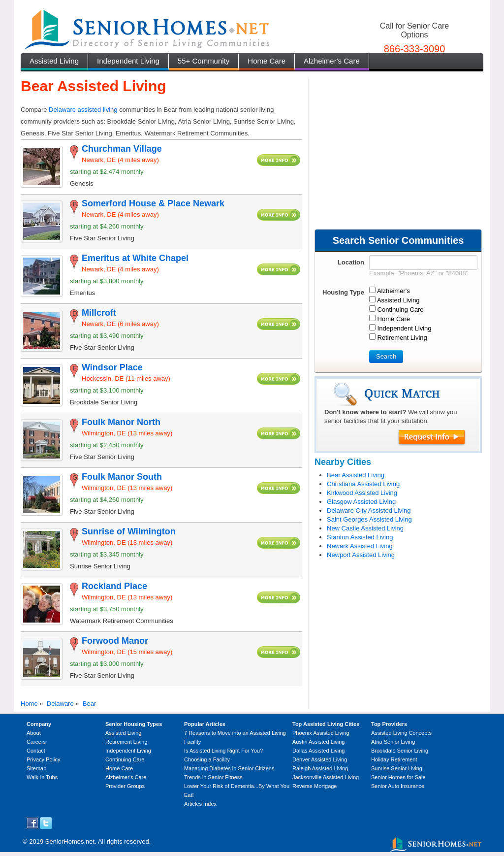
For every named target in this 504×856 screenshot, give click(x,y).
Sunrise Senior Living (397, 768)
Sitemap (36, 768)
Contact (36, 751)
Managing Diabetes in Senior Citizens (229, 768)
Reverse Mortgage (315, 786)
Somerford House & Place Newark (153, 203)
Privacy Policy (43, 759)
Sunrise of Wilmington (129, 531)
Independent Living (128, 61)
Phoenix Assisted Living (321, 733)
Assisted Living (54, 61)
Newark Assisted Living (360, 546)
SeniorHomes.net (70, 841)
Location (351, 262)
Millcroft (99, 313)
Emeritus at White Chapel (135, 258)
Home (29, 704)
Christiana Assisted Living (363, 484)
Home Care (267, 61)
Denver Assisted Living (320, 759)
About (34, 733)
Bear (89, 704)
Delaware (60, 704)
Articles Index (200, 804)
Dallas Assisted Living (318, 751)
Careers (36, 742)
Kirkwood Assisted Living (362, 493)
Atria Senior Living (393, 742)
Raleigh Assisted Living (320, 768)
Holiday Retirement (394, 759)
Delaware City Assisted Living (369, 510)
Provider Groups (125, 786)
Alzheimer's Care (332, 61)
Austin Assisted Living (318, 742)
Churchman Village (122, 149)
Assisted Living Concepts (401, 733)
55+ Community (204, 61)
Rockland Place (114, 586)
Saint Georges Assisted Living (369, 519)
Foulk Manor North (121, 422)
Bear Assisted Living (356, 475)
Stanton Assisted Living (360, 537)
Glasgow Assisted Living (361, 502)
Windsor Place (112, 367)
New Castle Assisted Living (365, 528)
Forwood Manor (115, 641)
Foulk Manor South (122, 477)
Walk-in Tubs (42, 777)
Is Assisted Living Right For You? (223, 751)
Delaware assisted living (83, 110)
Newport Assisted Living (361, 555)
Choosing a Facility (207, 759)
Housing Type (343, 292)
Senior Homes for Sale (398, 777)
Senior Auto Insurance (398, 786)
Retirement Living (126, 742)
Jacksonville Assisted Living (326, 777)
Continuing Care (125, 759)
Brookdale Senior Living (400, 751)
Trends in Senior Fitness (213, 777)
